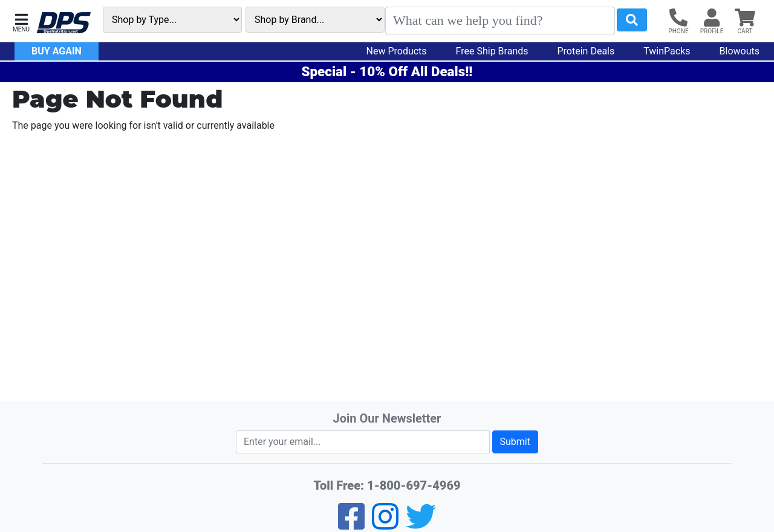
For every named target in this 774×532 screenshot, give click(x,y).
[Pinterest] (385, 524)
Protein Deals (586, 51)
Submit (515, 442)
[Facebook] (351, 524)
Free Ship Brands (492, 51)
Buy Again (57, 51)
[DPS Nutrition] (63, 23)
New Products (397, 51)
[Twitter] (421, 524)
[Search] (500, 21)
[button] (21, 21)
